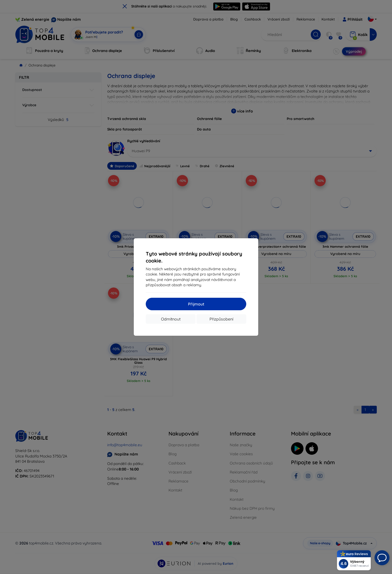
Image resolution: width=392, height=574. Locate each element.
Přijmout (196, 304)
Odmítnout (171, 319)
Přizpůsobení (221, 319)
